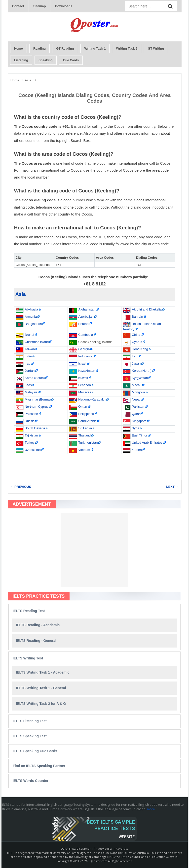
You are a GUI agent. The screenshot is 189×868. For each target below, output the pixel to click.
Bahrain (137, 317)
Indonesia (85, 356)
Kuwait (83, 378)
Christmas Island (37, 342)
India (28, 356)
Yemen (137, 450)
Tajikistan (31, 435)
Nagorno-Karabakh (92, 399)
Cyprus (137, 342)
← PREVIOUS (21, 487)
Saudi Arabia (87, 421)
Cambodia (86, 335)
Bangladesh (33, 324)
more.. (152, 809)
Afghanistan (87, 309)
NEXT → (172, 487)
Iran (135, 356)
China (136, 335)
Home (19, 48)
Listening (21, 60)
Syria (136, 428)
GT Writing (156, 48)
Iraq (28, 363)
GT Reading (65, 48)
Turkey (30, 443)
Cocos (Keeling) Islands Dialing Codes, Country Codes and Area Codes (94, 98)
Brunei (30, 335)
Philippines (86, 414)
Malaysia (31, 392)
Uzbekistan (33, 450)
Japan (136, 363)
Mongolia (138, 392)
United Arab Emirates (147, 443)
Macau (137, 385)
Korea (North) (142, 371)
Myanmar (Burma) (38, 399)
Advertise (122, 849)
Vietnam (84, 450)
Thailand (84, 435)
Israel (82, 363)
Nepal (136, 399)
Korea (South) (35, 378)
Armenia (31, 317)
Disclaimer (84, 849)
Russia (30, 421)
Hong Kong (140, 349)
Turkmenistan (88, 443)
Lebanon (85, 385)
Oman (83, 407)
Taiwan (30, 349)
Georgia (84, 349)
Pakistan (138, 407)
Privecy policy (103, 849)
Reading (39, 48)
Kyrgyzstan (140, 378)
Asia (21, 294)
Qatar (136, 414)
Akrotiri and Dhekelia (147, 309)
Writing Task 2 (127, 48)
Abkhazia (31, 309)
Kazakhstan (87, 371)
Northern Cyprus (37, 407)
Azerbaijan (86, 317)
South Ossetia (35, 428)
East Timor (140, 435)
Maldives (85, 392)
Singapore (139, 421)
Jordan (30, 371)
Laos (28, 385)
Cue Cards (71, 60)
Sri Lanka (85, 428)
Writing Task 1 (95, 48)
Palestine (31, 414)
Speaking (46, 60)
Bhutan (83, 324)
